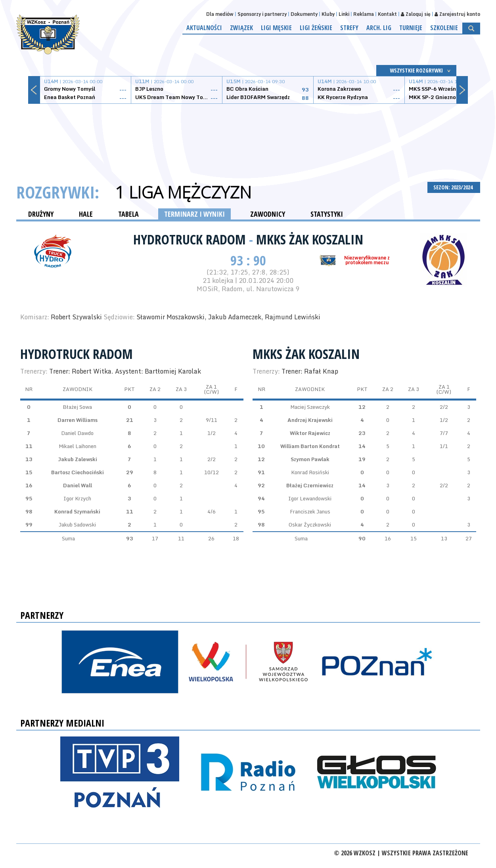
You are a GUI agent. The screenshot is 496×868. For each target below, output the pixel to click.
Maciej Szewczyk (310, 407)
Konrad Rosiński (310, 472)
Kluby (328, 14)
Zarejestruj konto (457, 14)
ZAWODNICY (268, 214)
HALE (86, 214)
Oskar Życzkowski (310, 525)
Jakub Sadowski (77, 525)
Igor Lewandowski (310, 498)
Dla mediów (220, 14)
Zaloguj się (416, 14)
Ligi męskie (276, 28)
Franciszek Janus (310, 511)
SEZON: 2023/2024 (454, 187)
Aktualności (204, 28)
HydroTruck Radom (191, 239)
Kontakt (387, 14)
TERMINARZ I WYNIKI (194, 214)
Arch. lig (379, 28)
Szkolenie (444, 28)
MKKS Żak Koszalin (310, 239)
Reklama (364, 14)
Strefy (349, 28)
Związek (241, 28)
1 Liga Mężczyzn (183, 192)
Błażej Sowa (77, 407)
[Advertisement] (248, 134)
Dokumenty (304, 14)
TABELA (128, 214)
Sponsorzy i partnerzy (262, 14)
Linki (344, 14)
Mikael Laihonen (78, 446)
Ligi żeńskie (316, 28)
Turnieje (411, 28)
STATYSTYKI (327, 214)
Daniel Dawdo (77, 433)
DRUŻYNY (41, 214)
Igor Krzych (77, 498)
